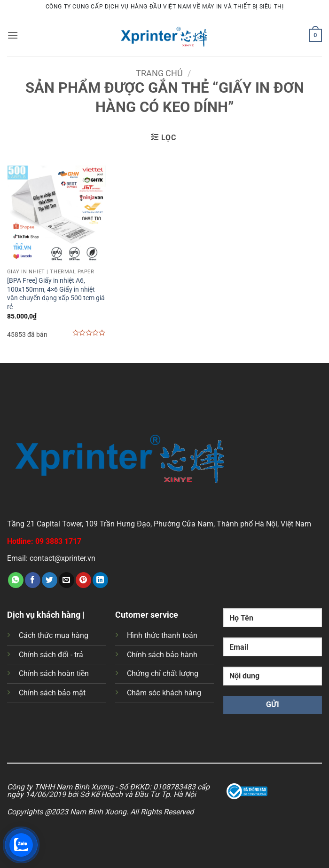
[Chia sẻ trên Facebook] (33, 580)
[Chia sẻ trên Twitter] (50, 580)
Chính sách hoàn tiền (54, 673)
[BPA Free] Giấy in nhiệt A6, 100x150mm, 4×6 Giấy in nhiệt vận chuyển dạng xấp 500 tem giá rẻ (56, 294)
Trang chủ (159, 73)
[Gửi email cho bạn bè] (67, 580)
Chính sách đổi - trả (51, 655)
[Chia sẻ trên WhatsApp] (16, 580)
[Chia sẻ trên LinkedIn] (100, 580)
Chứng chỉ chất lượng (163, 673)
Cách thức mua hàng (54, 635)
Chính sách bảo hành (162, 655)
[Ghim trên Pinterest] (83, 580)
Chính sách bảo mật (52, 693)
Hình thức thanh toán (162, 635)
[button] (13, 35)
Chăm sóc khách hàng (164, 693)
